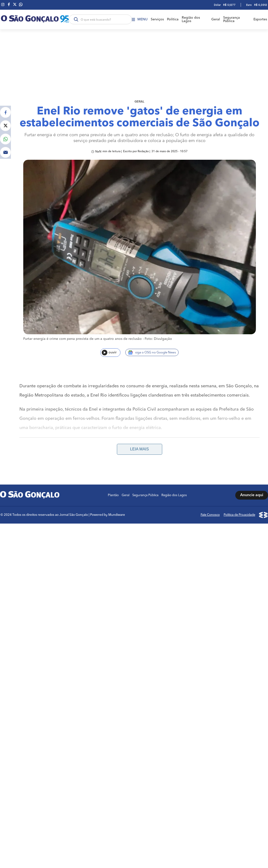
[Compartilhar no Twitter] (5, 116)
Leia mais (139, 440)
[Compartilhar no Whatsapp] (5, 130)
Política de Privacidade (240, 505)
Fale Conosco (211, 505)
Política (173, 19)
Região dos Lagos (191, 19)
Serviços (157, 19)
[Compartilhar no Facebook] (5, 103)
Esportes (261, 19)
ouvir (109, 358)
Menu (139, 19)
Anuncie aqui (252, 486)
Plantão (114, 486)
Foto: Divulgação (158, 345)
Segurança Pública (233, 19)
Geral (216, 19)
